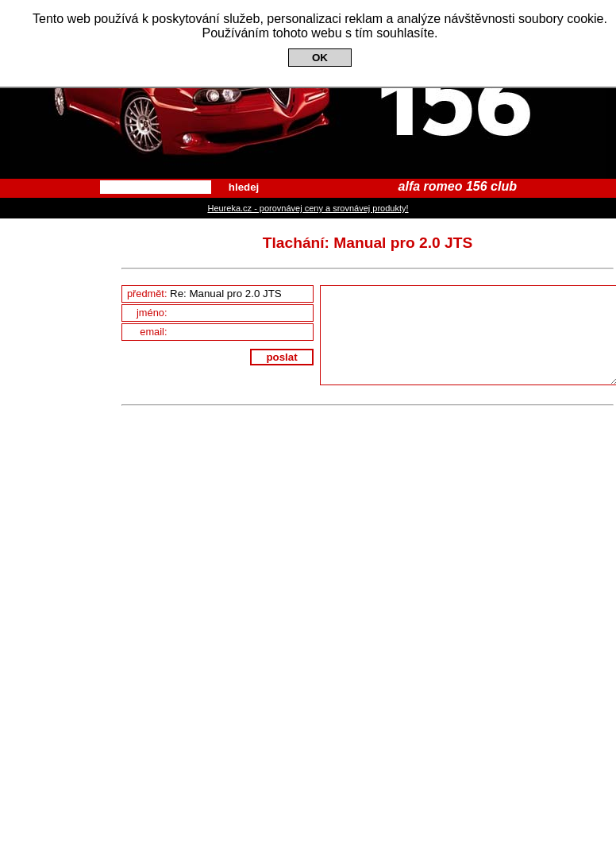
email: (226, 332)
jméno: (225, 313)
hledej (244, 187)
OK (320, 58)
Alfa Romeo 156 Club (308, 89)
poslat (281, 357)
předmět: (220, 294)
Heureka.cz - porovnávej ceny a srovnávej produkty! (308, 208)
